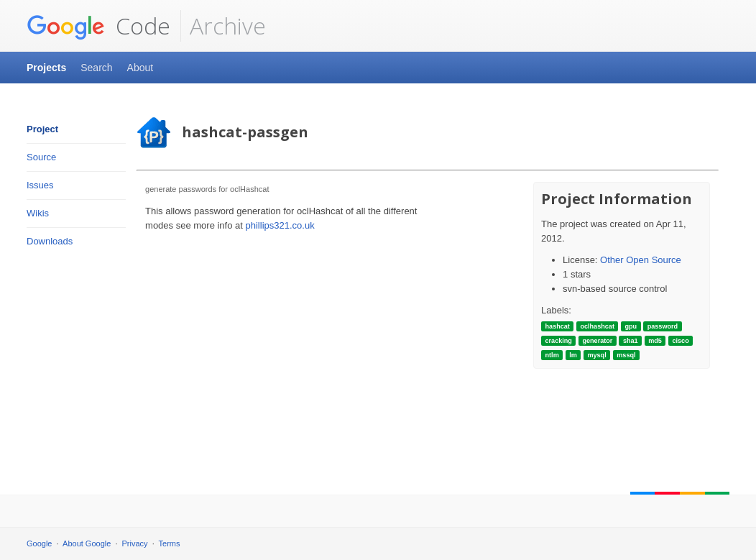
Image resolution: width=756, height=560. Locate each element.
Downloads (50, 241)
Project (42, 129)
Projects (46, 68)
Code (98, 26)
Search (96, 68)
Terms (170, 543)
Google (39, 543)
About (140, 68)
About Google (87, 543)
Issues (40, 185)
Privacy (135, 543)
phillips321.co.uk (280, 225)
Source (41, 157)
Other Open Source (641, 260)
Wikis (38, 213)
